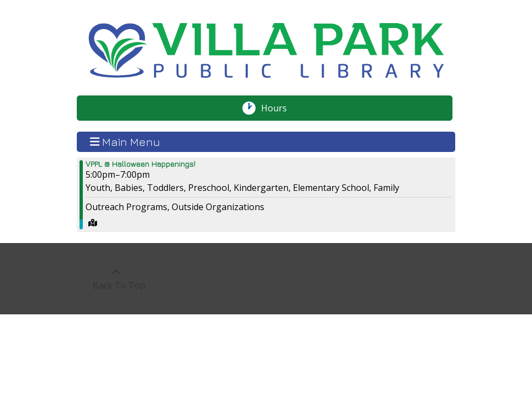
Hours (280, 108)
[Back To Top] (116, 279)
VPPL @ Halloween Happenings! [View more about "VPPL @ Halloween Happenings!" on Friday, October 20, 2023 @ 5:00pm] (140, 164)
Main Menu (125, 141)
